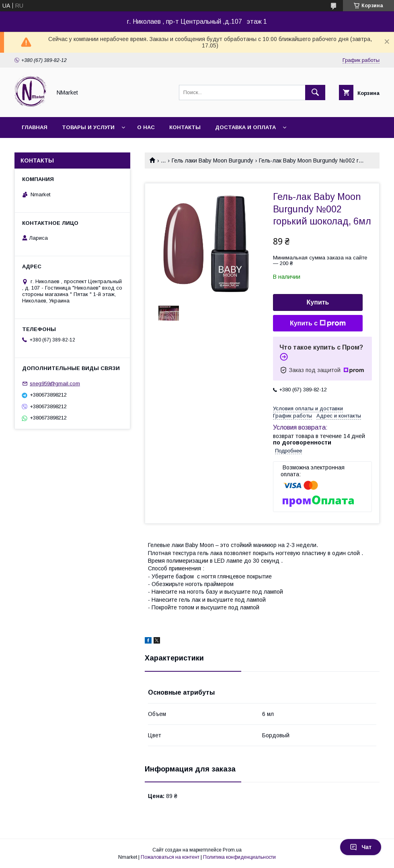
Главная (35, 127)
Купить (318, 302)
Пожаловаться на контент (170, 857)
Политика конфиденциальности (239, 857)
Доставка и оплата (245, 127)
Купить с (318, 323)
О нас (146, 127)
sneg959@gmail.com (55, 384)
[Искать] (315, 93)
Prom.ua (232, 850)
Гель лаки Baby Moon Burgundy (212, 160)
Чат (361, 847)
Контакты (185, 127)
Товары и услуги (88, 127)
